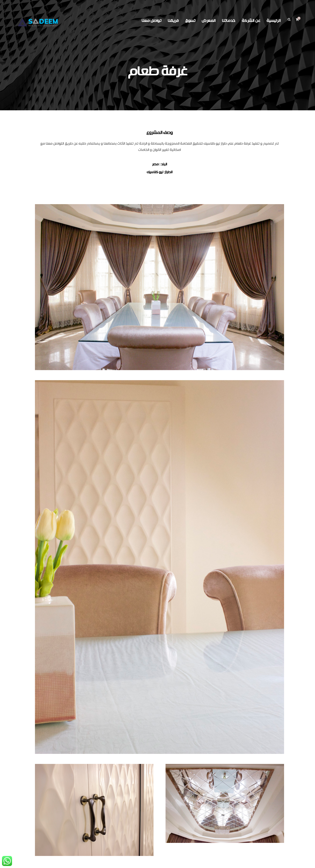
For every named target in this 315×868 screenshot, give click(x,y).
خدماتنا (229, 21)
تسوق (190, 21)
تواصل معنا (151, 21)
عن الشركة (251, 21)
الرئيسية (274, 21)
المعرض (209, 21)
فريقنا (173, 21)
